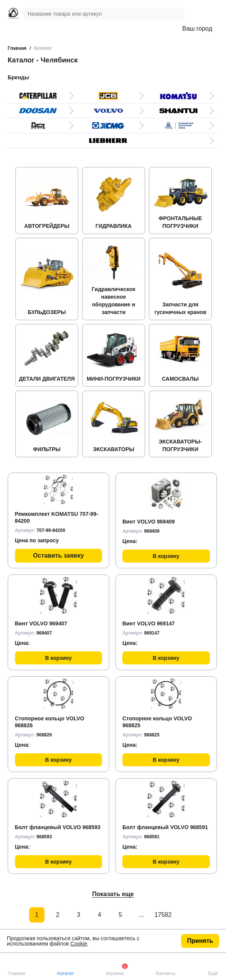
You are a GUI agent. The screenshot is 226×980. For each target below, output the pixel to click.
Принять (200, 941)
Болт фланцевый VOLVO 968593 (58, 827)
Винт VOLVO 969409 (149, 522)
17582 (162, 915)
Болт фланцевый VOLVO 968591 (165, 827)
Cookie (79, 944)
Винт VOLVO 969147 (149, 623)
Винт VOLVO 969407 (41, 623)
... (141, 915)
